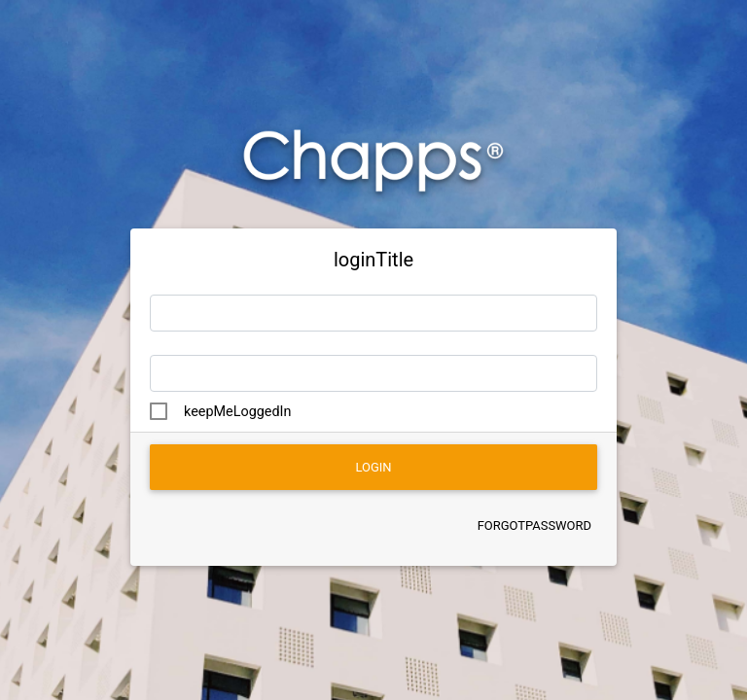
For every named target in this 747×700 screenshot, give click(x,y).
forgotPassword (534, 525)
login (373, 467)
